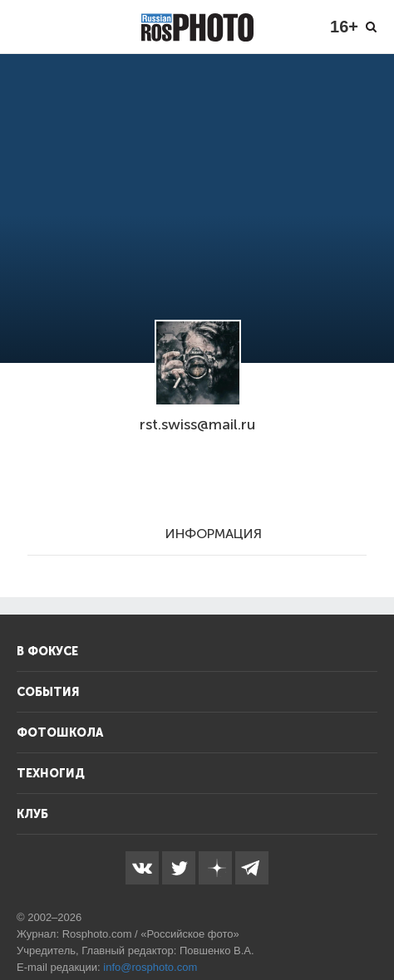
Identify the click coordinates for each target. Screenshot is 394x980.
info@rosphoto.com (150, 967)
